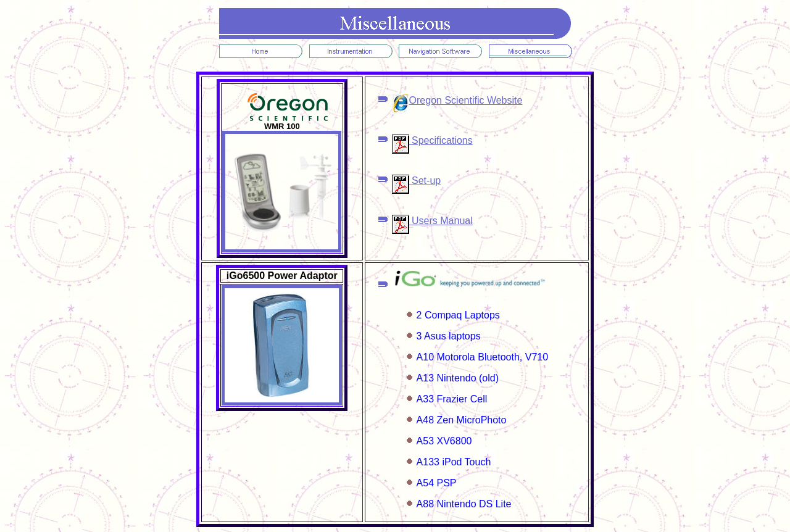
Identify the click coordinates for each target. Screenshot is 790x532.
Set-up (417, 181)
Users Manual (432, 221)
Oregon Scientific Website (457, 100)
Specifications (432, 140)
